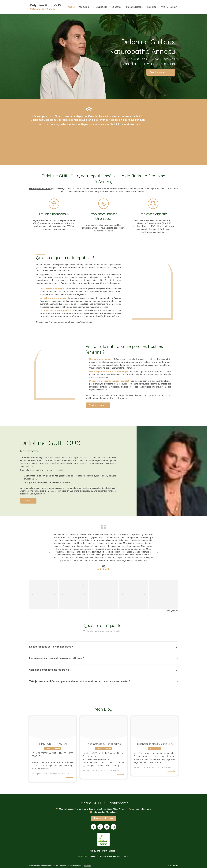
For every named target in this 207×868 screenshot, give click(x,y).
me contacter (57, 322)
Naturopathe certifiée (40, 189)
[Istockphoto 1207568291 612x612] (53, 728)
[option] (103, 552)
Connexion (173, 865)
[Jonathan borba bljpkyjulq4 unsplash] (103, 728)
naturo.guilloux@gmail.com (105, 812)
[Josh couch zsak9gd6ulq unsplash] (154, 728)
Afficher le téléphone (142, 809)
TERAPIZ (87, 866)
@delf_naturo (172, 611)
